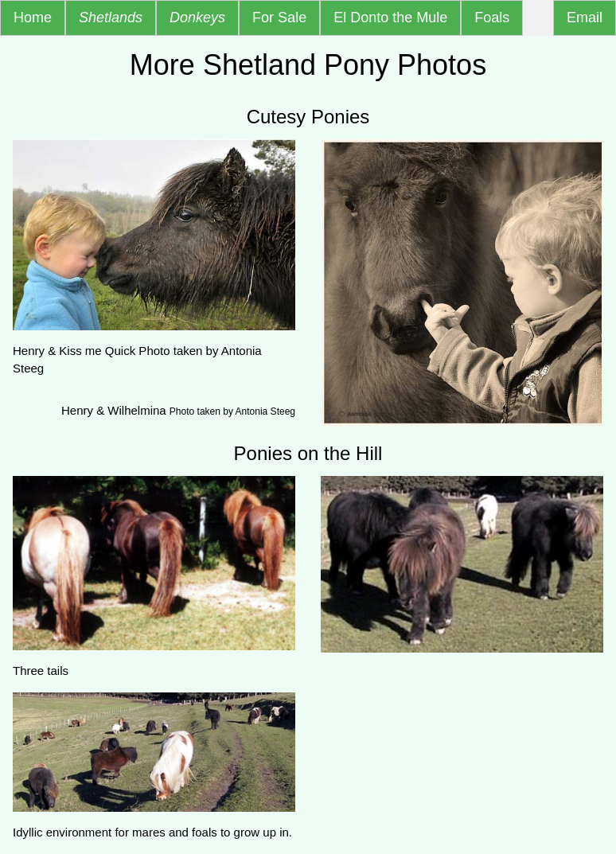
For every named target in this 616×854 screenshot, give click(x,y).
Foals (492, 18)
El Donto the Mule (390, 18)
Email (585, 18)
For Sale (279, 18)
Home (33, 18)
